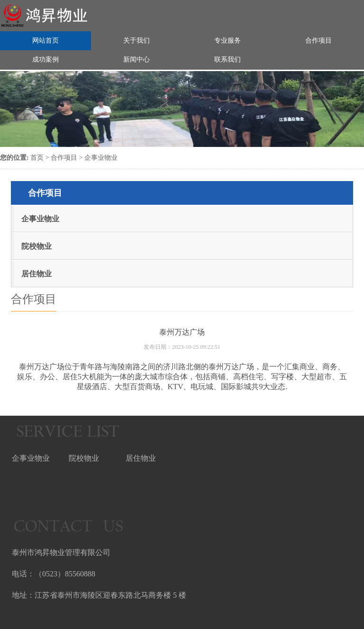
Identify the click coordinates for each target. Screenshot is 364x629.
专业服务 (227, 40)
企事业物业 (101, 158)
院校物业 (36, 246)
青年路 (91, 367)
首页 (37, 158)
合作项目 (318, 40)
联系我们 (227, 59)
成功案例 (45, 59)
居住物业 (36, 274)
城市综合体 (169, 377)
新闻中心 (136, 59)
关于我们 (136, 40)
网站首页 (45, 40)
